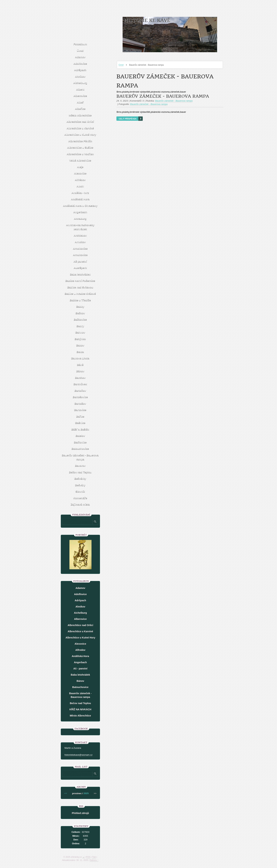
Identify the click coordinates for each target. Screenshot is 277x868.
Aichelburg (80, 83)
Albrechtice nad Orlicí (80, 121)
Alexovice (80, 173)
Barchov (80, 378)
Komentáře (80, 498)
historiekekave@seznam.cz (78, 755)
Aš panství (80, 261)
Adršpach (80, 70)
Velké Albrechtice (80, 160)
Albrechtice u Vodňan (80, 154)
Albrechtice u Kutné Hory (80, 134)
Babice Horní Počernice (80, 281)
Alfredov (80, 650)
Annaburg (80, 218)
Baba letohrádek (80, 274)
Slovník (80, 491)
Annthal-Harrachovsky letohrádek (80, 227)
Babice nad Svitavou (80, 287)
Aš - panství (80, 669)
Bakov (80, 345)
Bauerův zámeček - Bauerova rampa (163, 96)
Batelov (80, 436)
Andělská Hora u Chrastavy (80, 206)
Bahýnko (80, 339)
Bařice (80, 416)
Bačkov (80, 313)
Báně (80, 365)
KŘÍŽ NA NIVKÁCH (80, 709)
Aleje (80, 167)
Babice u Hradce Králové (80, 293)
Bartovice (80, 410)
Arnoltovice (80, 248)
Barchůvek (80, 384)
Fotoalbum (80, 44)
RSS (88, 857)
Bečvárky (80, 478)
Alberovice (80, 96)
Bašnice (80, 423)
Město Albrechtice (80, 115)
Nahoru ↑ (94, 860)
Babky (80, 306)
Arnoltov (80, 242)
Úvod (121, 65)
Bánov (80, 371)
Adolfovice (80, 63)
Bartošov (80, 403)
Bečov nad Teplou (80, 472)
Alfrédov (80, 180)
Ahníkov (80, 76)
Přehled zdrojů (80, 813)
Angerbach (80, 212)
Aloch (80, 186)
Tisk (94, 857)
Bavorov (80, 465)
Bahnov (80, 332)
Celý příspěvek (128, 119)
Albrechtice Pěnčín (80, 141)
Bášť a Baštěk (80, 429)
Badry (80, 326)
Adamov (80, 57)
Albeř (80, 102)
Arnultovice (80, 255)
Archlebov (80, 235)
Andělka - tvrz (80, 193)
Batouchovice (80, 449)
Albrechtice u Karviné (80, 128)
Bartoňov (80, 390)
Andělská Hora (80, 199)
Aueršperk (80, 268)
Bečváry (80, 485)
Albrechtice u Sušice (80, 147)
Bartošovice (80, 397)
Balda (80, 352)
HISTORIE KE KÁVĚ (147, 20)
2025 (86, 793)
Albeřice (80, 109)
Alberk (80, 89)
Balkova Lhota (80, 358)
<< (66, 793)
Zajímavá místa (80, 504)
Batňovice (80, 442)
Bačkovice (80, 319)
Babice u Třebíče (80, 300)
